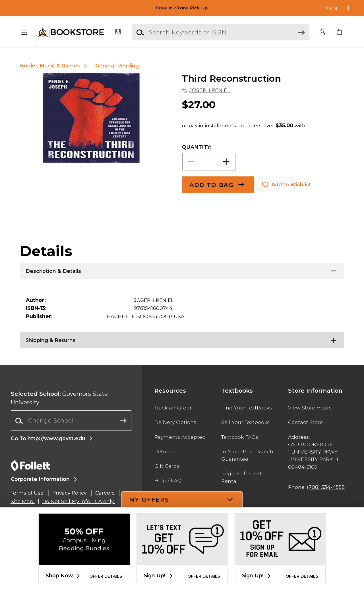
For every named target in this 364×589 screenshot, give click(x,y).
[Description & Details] (182, 270)
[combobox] (71, 421)
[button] (24, 32)
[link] (340, 32)
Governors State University (59, 398)
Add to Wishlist (291, 185)
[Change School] (71, 421)
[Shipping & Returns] (182, 339)
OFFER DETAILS (106, 576)
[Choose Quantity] (209, 162)
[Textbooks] (118, 32)
